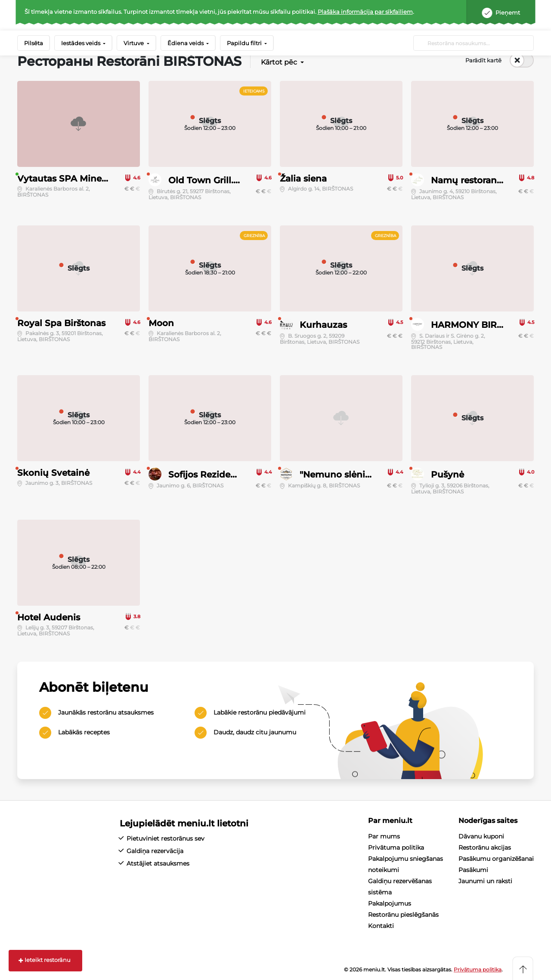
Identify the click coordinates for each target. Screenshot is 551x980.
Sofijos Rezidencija (210, 475)
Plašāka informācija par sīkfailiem (365, 12)
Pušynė (447, 475)
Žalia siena (303, 179)
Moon (161, 323)
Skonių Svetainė (53, 473)
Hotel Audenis (49, 617)
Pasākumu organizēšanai (496, 859)
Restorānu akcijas (485, 847)
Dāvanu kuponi (481, 836)
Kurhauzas (323, 325)
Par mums (384, 836)
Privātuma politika (396, 847)
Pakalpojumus (390, 903)
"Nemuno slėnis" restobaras (360, 475)
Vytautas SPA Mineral (65, 179)
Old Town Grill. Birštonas (223, 180)
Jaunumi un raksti (485, 881)
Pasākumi (473, 870)
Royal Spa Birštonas (61, 323)
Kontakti (381, 926)
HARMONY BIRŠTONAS (482, 325)
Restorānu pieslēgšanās (403, 915)
